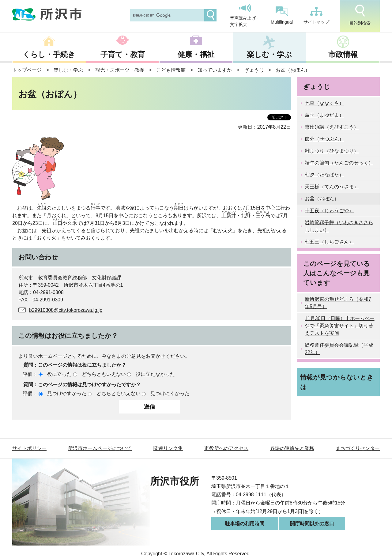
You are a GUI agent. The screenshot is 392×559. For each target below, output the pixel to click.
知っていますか (215, 70)
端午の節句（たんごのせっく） (339, 163)
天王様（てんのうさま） (332, 187)
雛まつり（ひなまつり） (332, 151)
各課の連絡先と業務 (292, 448)
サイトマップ (316, 16)
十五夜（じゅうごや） (329, 211)
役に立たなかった (155, 374)
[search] (167, 15)
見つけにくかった (170, 393)
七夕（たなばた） (324, 175)
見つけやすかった (67, 393)
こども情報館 (171, 70)
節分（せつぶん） (324, 139)
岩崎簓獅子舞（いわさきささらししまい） (339, 226)
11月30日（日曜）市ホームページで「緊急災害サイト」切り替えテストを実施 (340, 326)
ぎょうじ (254, 70)
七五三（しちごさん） (329, 242)
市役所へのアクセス (226, 448)
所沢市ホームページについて (100, 448)
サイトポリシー (29, 448)
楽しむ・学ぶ (269, 54)
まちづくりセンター (358, 448)
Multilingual (282, 15)
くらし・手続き (49, 54)
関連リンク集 (168, 448)
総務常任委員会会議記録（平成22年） (339, 349)
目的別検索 (360, 15)
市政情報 (343, 54)
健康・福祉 (196, 54)
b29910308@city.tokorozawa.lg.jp (66, 310)
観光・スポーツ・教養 (120, 70)
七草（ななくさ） (324, 103)
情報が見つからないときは (337, 382)
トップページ (27, 70)
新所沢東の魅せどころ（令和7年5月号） (338, 303)
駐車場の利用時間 (245, 524)
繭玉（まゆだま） (324, 115)
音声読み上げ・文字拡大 (245, 16)
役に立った (59, 374)
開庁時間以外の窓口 (312, 524)
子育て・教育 (123, 54)
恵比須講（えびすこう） (332, 127)
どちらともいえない (104, 374)
